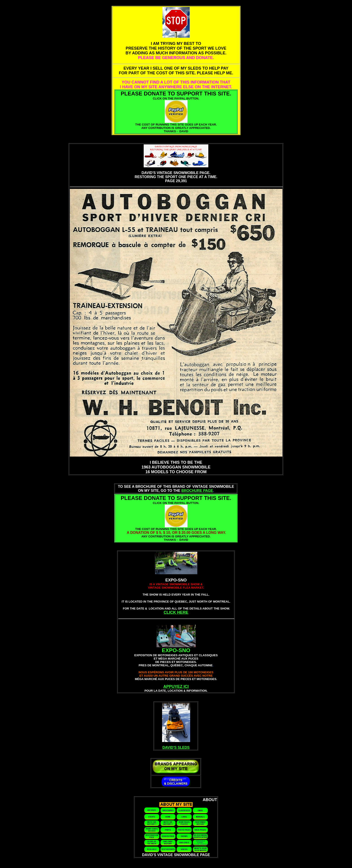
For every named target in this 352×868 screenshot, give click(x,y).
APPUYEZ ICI (176, 687)
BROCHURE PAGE (197, 491)
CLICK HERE (176, 612)
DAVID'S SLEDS (176, 748)
